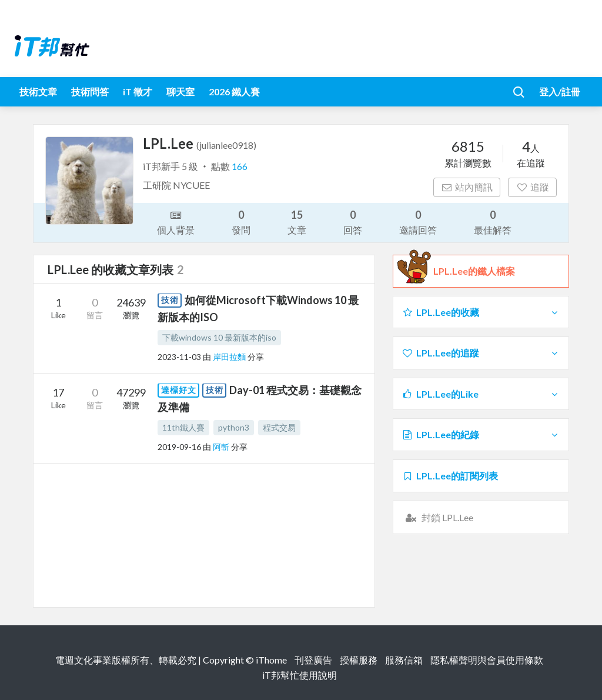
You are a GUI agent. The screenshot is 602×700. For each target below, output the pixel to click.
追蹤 (532, 187)
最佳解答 (493, 221)
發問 (241, 221)
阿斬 (222, 447)
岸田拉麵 (230, 357)
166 (240, 166)
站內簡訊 (467, 187)
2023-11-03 (179, 357)
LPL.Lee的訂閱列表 (450, 476)
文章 (297, 221)
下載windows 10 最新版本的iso (219, 337)
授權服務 (359, 660)
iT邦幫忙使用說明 (300, 675)
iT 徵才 (138, 91)
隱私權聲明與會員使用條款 (487, 660)
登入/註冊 (560, 91)
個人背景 (176, 222)
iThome (271, 660)
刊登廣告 (313, 660)
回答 (353, 221)
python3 (234, 427)
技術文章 (38, 91)
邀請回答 (418, 221)
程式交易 (279, 427)
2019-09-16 (179, 447)
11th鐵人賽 (183, 427)
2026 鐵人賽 (234, 91)
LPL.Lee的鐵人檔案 (474, 271)
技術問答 (90, 91)
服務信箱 (404, 660)
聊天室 (180, 91)
